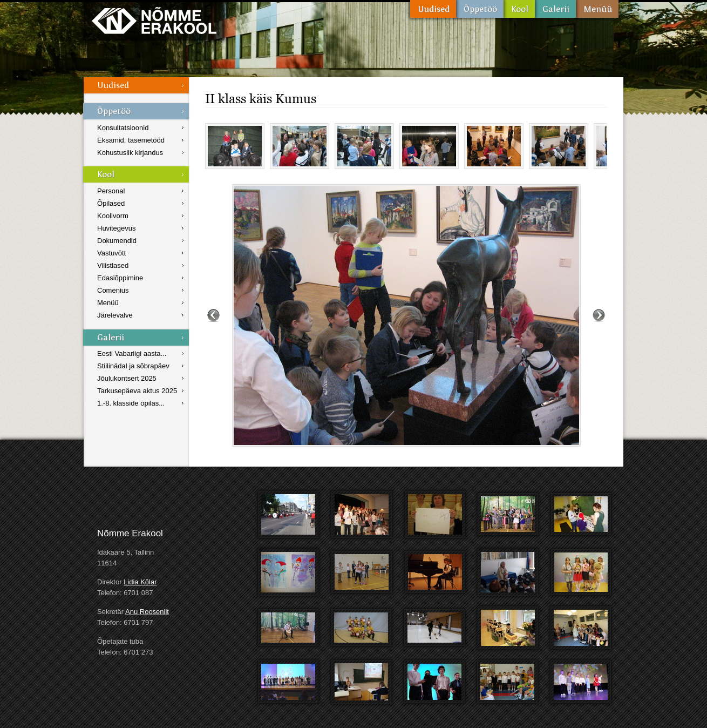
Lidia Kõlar (140, 582)
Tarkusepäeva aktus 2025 (137, 391)
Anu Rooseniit (147, 612)
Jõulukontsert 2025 (127, 378)
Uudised (433, 9)
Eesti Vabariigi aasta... (132, 353)
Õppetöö (480, 9)
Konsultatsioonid (123, 128)
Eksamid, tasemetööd (131, 140)
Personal (111, 191)
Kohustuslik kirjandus (130, 153)
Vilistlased (113, 265)
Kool (519, 9)
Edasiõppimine (120, 278)
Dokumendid (117, 241)
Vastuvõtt (111, 253)
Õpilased (111, 203)
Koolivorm (113, 216)
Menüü (597, 9)
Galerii (555, 9)
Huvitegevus (117, 228)
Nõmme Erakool (154, 20)
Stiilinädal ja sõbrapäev (133, 366)
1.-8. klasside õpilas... (131, 403)
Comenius (113, 290)
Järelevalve (115, 315)
